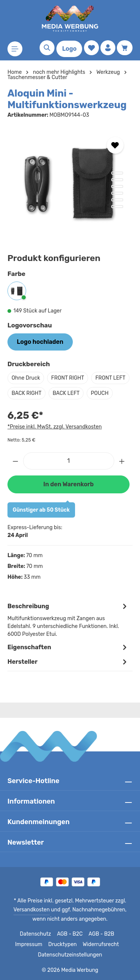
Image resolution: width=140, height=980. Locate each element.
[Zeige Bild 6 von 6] (117, 207)
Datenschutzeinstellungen (70, 955)
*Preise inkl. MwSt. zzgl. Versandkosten (53, 442)
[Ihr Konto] (108, 48)
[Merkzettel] (91, 48)
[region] (70, 184)
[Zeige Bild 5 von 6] (117, 200)
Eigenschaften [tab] (68, 662)
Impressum (31, 945)
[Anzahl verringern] (15, 476)
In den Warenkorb (68, 500)
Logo (69, 49)
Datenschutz (35, 934)
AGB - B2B (100, 934)
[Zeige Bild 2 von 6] (117, 180)
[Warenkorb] (125, 48)
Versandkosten (26, 910)
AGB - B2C (69, 934)
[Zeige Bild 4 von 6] (117, 193)
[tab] (68, 635)
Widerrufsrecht (99, 945)
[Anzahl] (69, 476)
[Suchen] (47, 48)
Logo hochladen (40, 342)
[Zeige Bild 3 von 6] (117, 186)
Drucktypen (63, 945)
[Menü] (15, 49)
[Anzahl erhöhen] (122, 476)
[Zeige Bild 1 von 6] (117, 173)
